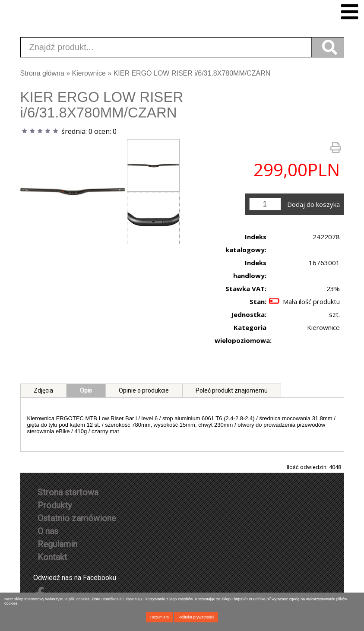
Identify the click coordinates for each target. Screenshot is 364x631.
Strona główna (42, 73)
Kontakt (52, 557)
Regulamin (57, 544)
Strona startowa (68, 492)
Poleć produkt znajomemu (232, 390)
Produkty (55, 505)
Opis (86, 390)
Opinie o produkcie (144, 390)
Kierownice (89, 73)
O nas (48, 531)
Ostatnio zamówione (77, 518)
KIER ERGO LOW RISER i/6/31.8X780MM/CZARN (192, 73)
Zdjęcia (43, 390)
